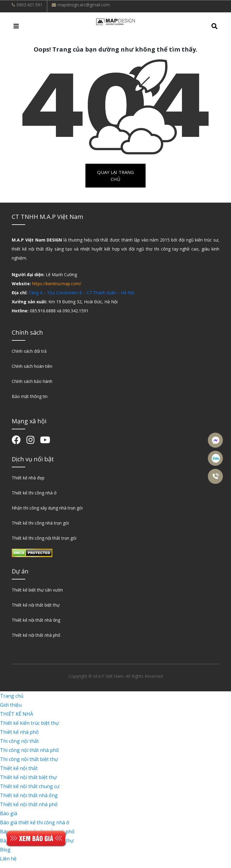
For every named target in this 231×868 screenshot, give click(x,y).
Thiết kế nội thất (19, 768)
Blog (5, 850)
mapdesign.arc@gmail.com (84, 5)
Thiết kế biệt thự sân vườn (37, 590)
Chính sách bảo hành (32, 381)
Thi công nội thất (19, 741)
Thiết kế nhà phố (19, 732)
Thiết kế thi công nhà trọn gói (40, 523)
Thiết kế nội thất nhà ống (36, 620)
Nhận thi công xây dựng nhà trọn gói (47, 508)
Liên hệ (8, 859)
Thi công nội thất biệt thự (29, 759)
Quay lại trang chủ (115, 176)
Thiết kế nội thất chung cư (30, 786)
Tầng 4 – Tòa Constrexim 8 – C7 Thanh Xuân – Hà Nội (81, 293)
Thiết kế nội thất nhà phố (36, 635)
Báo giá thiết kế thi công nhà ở (35, 822)
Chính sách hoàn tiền (32, 366)
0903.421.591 (29, 5)
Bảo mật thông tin (30, 396)
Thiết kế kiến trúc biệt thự (29, 723)
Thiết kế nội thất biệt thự (36, 605)
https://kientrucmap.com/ (57, 284)
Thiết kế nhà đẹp (28, 478)
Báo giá (9, 813)
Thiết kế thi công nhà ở (34, 493)
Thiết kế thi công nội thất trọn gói (44, 538)
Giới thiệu (11, 705)
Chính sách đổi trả (29, 351)
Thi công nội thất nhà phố (29, 750)
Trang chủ (12, 696)
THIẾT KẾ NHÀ (17, 714)
